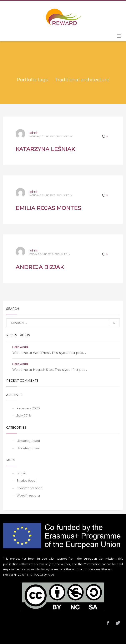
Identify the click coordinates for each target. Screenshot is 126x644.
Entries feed (26, 481)
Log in (21, 473)
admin (34, 133)
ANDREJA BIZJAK (40, 267)
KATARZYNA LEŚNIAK (45, 149)
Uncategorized (28, 448)
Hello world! (20, 347)
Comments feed (29, 488)
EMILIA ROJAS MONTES (48, 208)
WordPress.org (28, 495)
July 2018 (24, 416)
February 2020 (28, 408)
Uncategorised (28, 441)
